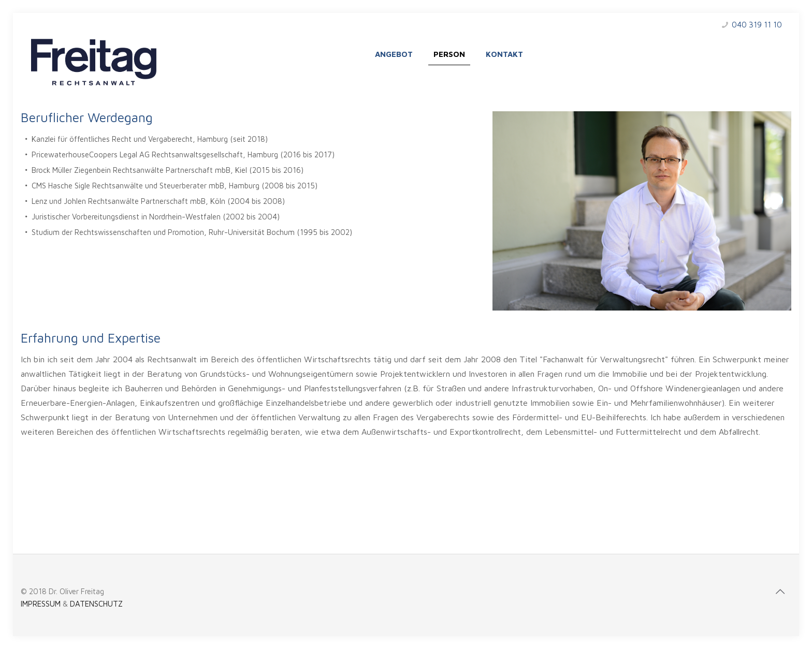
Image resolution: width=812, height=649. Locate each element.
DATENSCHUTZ (96, 604)
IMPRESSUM (41, 604)
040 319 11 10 (757, 25)
